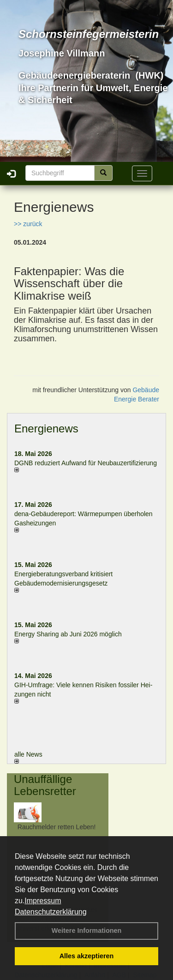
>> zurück (28, 224)
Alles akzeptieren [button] (87, 956)
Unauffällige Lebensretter (45, 785)
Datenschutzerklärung (51, 912)
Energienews (46, 428)
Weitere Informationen (87, 931)
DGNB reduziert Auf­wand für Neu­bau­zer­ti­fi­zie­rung (86, 463)
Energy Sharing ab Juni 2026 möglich (68, 634)
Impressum (43, 901)
